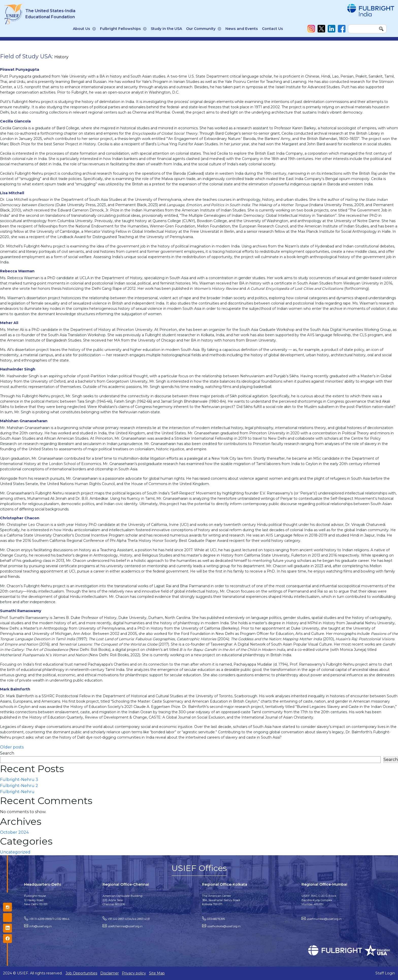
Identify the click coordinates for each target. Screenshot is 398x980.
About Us (81, 29)
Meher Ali (9, 323)
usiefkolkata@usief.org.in (224, 926)
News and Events (242, 29)
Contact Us (272, 29)
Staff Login (385, 973)
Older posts (12, 747)
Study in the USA (166, 29)
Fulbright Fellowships (120, 29)
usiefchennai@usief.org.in (125, 926)
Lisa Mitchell (12, 193)
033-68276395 (216, 919)
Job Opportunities (81, 973)
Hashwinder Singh (18, 369)
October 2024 (14, 832)
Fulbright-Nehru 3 (19, 780)
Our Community (201, 29)
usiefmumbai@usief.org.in (324, 919)
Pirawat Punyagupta (20, 69)
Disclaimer (110, 973)
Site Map (157, 973)
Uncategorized (15, 852)
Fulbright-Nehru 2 (19, 786)
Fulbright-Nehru (17, 792)
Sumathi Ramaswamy (21, 611)
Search (7, 753)
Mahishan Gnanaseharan (24, 421)
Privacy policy (134, 973)
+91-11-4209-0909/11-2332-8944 (49, 919)
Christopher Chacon (20, 518)
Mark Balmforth (15, 689)
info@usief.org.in (40, 926)
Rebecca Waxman (17, 271)
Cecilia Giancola (15, 121)
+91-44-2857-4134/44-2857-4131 (129, 919)
